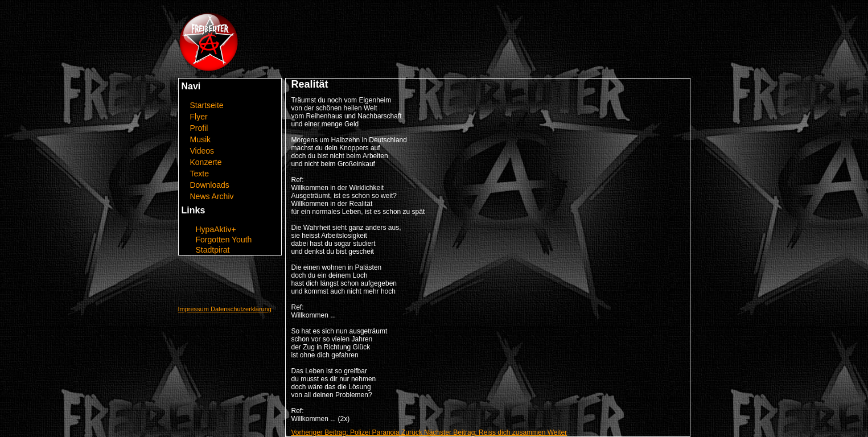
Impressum (194, 309)
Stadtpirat (213, 250)
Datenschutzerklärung (241, 309)
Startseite (207, 105)
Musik (201, 139)
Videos (202, 151)
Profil (199, 128)
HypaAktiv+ (216, 229)
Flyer (199, 117)
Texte (199, 174)
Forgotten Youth (224, 240)
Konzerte (206, 162)
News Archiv (212, 196)
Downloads (210, 185)
